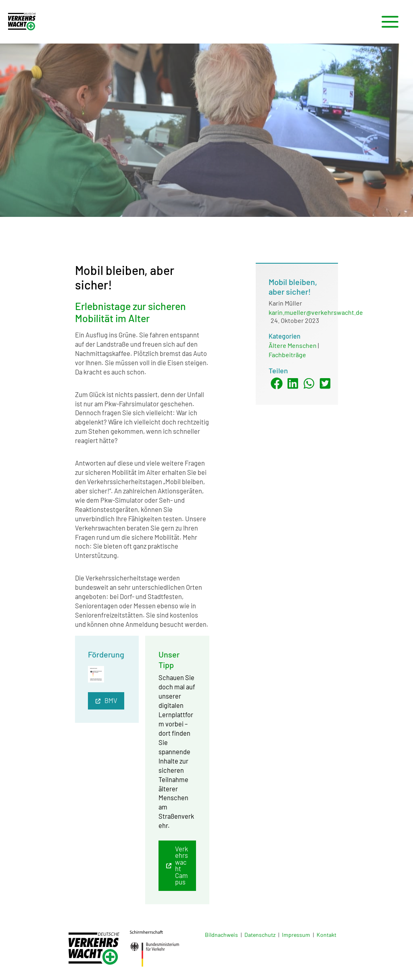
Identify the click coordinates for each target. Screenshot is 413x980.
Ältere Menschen (293, 345)
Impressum (296, 935)
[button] (106, 701)
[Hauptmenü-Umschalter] (390, 22)
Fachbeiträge (287, 355)
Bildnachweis (221, 935)
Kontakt (326, 935)
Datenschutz (260, 935)
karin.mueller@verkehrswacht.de (316, 312)
